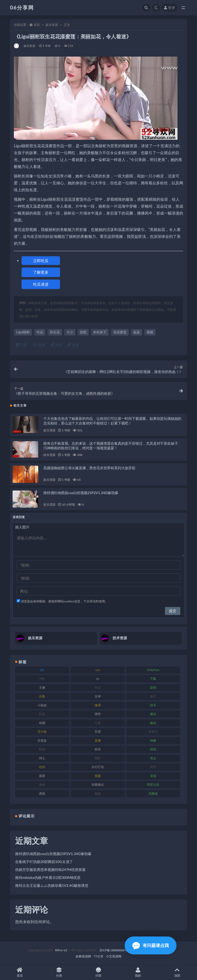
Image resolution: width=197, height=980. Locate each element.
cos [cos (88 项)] (98, 670)
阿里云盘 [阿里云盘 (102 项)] (153, 785)
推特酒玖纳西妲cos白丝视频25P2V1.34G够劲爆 (81, 493)
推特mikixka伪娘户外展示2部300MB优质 (48, 877)
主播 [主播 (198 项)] (42, 688)
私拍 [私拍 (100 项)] (42, 749)
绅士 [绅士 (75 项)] (42, 758)
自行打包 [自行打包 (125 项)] (98, 767)
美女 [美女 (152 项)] (153, 758)
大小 (70, 332)
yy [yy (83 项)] (98, 679)
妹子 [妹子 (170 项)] (153, 696)
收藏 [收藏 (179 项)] (42, 723)
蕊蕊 (136, 332)
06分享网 (22, 7)
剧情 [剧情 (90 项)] (153, 688)
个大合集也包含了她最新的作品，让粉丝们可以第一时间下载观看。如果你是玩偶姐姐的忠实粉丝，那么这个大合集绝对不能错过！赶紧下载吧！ (112, 421)
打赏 (22, 345)
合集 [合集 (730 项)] (42, 696)
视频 (150, 332)
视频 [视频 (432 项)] (98, 776)
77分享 (98, 956)
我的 (138, 972)
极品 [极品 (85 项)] (153, 723)
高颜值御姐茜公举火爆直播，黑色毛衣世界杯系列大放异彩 (89, 468)
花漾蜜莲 (120, 332)
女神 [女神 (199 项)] (98, 696)
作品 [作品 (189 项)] (98, 688)
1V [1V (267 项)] (42, 670)
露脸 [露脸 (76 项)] (42, 793)
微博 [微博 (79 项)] (98, 705)
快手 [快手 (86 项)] (153, 705)
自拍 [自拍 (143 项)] (42, 767)
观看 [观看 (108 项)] (42, 776)
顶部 (177, 972)
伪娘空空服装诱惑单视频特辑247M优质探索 (50, 870)
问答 (98, 972)
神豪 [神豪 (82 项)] (153, 741)
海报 (56, 345)
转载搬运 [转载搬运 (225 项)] (98, 785)
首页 (37, 25)
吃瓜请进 (41, 284)
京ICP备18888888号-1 (115, 950)
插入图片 (22, 527)
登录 (170, 8)
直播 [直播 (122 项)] (98, 741)
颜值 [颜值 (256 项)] (98, 793)
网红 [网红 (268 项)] (98, 758)
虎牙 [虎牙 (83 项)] (153, 767)
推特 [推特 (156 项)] (98, 714)
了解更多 (41, 272)
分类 (59, 972)
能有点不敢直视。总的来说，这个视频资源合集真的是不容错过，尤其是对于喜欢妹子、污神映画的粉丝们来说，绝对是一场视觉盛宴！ (112, 446)
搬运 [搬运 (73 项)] (153, 714)
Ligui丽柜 (23, 332)
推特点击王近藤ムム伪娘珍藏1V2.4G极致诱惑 (52, 885)
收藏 (39, 345)
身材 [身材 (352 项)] (42, 785)
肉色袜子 (100, 332)
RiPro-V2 (61, 950)
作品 (40, 332)
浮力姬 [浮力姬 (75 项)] (42, 732)
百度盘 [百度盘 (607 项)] (42, 741)
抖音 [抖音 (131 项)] (42, 714)
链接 (73, 345)
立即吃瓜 (41, 261)
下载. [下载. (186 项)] (153, 679)
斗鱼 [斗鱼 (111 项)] (98, 723)
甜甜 (83, 332)
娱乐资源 (52, 25)
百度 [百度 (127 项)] (98, 732)
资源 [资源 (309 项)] (153, 776)
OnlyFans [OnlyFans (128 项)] (153, 670)
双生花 (55, 332)
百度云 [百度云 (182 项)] (153, 732)
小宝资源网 (114, 956)
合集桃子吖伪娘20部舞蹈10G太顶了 (44, 862)
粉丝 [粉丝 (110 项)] (98, 749)
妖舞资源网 (83, 956)
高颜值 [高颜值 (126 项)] (153, 793)
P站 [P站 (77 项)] (42, 679)
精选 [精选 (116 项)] (153, 749)
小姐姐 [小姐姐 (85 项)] (42, 705)
